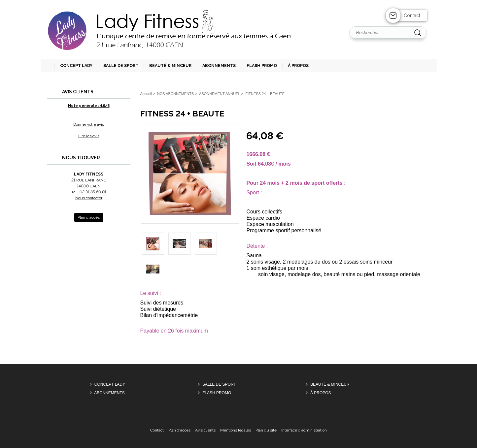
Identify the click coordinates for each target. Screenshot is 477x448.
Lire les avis (89, 136)
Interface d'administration (304, 430)
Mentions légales (236, 430)
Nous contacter (89, 198)
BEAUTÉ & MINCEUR (330, 384)
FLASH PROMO (217, 393)
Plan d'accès (179, 430)
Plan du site (266, 430)
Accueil (146, 94)
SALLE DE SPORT (219, 384)
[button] (118, 66)
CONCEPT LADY (110, 384)
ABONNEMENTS (109, 393)
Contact (412, 16)
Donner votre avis (89, 124)
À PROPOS (321, 393)
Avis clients (205, 430)
